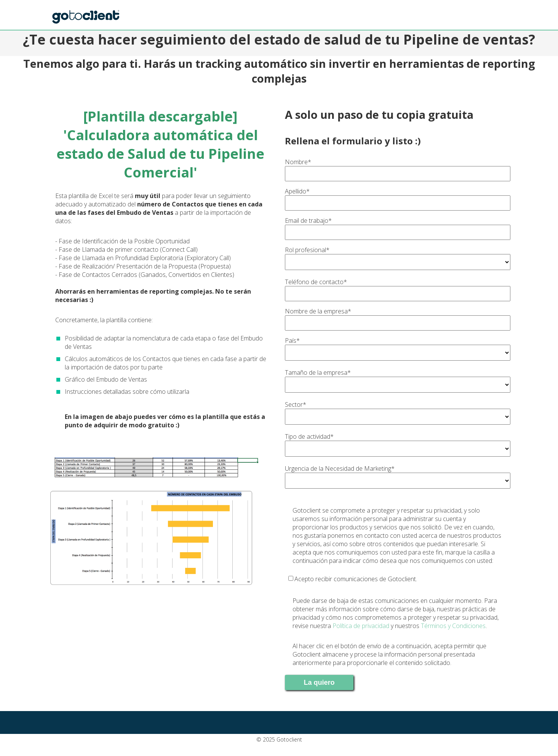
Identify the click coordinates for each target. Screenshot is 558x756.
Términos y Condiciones (453, 626)
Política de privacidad (361, 626)
